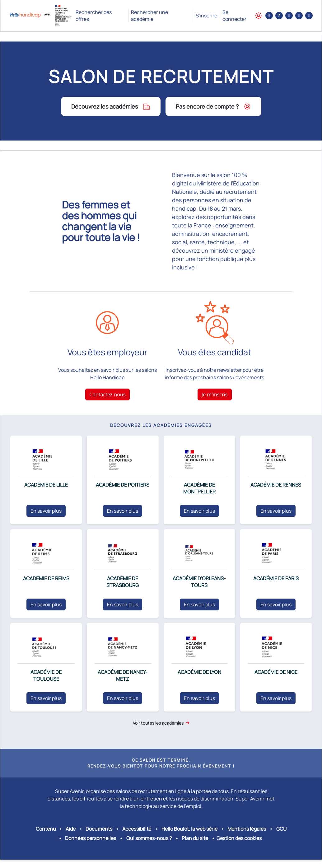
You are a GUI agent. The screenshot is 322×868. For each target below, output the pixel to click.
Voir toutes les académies (161, 723)
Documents (99, 829)
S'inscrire (206, 16)
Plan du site (195, 838)
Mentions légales (247, 829)
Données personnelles (91, 838)
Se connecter (242, 16)
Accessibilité (137, 829)
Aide (71, 829)
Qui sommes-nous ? (149, 838)
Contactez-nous (107, 394)
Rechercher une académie (149, 16)
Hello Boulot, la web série (189, 829)
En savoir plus (46, 511)
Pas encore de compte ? (213, 106)
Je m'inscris (215, 394)
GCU (281, 829)
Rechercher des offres (94, 16)
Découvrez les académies (111, 106)
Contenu (46, 829)
